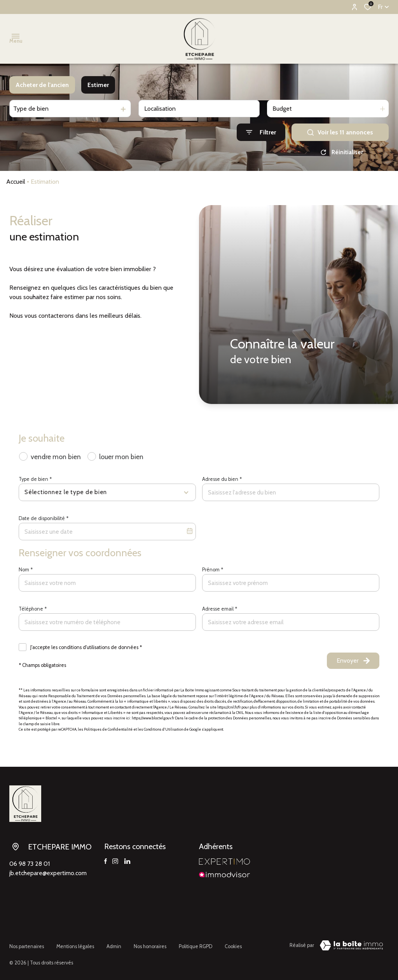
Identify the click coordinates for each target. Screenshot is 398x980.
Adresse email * (220, 609)
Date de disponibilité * (44, 518)
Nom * (26, 570)
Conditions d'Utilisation (163, 729)
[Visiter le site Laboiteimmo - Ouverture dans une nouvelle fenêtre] (351, 945)
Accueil (16, 182)
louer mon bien (121, 457)
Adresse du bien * (222, 479)
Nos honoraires (150, 944)
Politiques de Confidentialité (108, 729)
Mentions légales (75, 944)
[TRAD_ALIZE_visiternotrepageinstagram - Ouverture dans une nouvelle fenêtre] (115, 862)
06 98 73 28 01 (30, 864)
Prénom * (213, 570)
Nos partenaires (27, 944)
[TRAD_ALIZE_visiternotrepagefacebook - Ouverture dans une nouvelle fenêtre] (106, 862)
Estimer (98, 85)
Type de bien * (35, 479)
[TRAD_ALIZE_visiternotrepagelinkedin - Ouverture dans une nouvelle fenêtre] (127, 862)
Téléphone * (33, 609)
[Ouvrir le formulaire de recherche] (261, 132)
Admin (114, 944)
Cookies (233, 944)
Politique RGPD (196, 944)
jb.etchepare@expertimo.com (48, 873)
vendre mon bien (56, 457)
